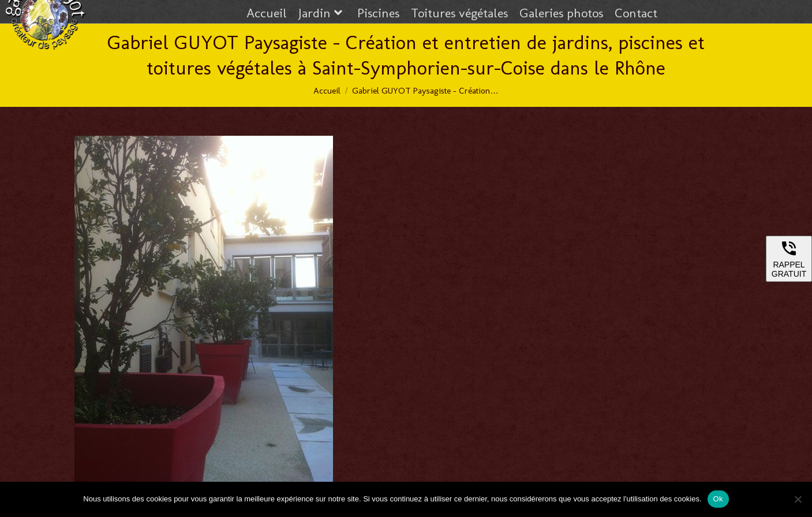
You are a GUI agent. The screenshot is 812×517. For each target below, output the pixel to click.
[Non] (798, 499)
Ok (718, 499)
